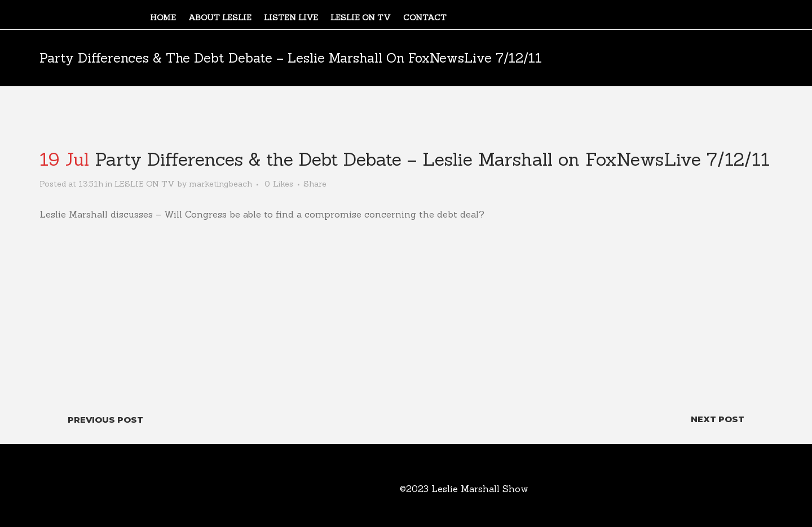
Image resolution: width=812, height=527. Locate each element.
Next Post (718, 419)
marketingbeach (220, 184)
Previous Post (105, 420)
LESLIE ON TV (145, 184)
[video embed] (406, 308)
